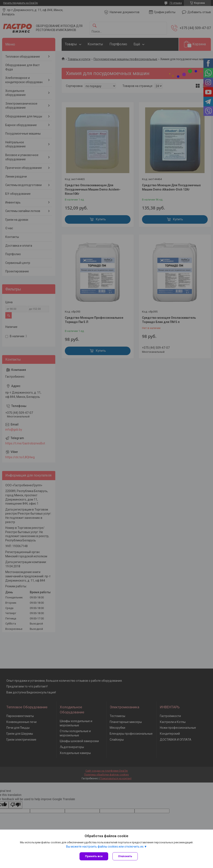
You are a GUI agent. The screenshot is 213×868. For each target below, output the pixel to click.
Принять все (94, 856)
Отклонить (125, 856)
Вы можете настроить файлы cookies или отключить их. (105, 847)
